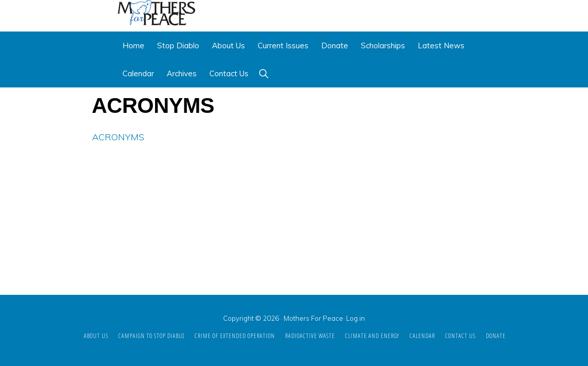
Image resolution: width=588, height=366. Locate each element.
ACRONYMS (118, 137)
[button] (264, 73)
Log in (355, 318)
